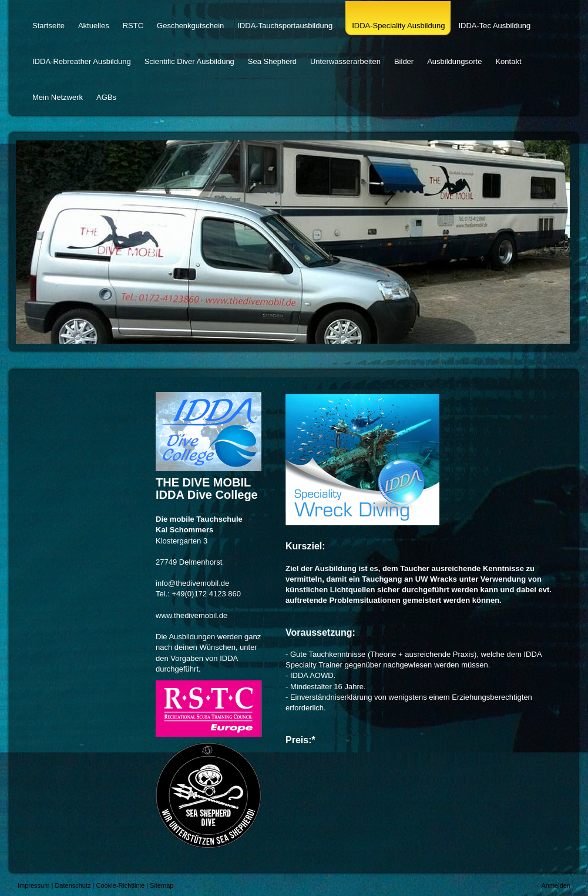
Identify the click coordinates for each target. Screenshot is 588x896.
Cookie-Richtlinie (121, 885)
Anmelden (556, 885)
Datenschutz (73, 885)
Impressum (33, 885)
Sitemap (162, 885)
